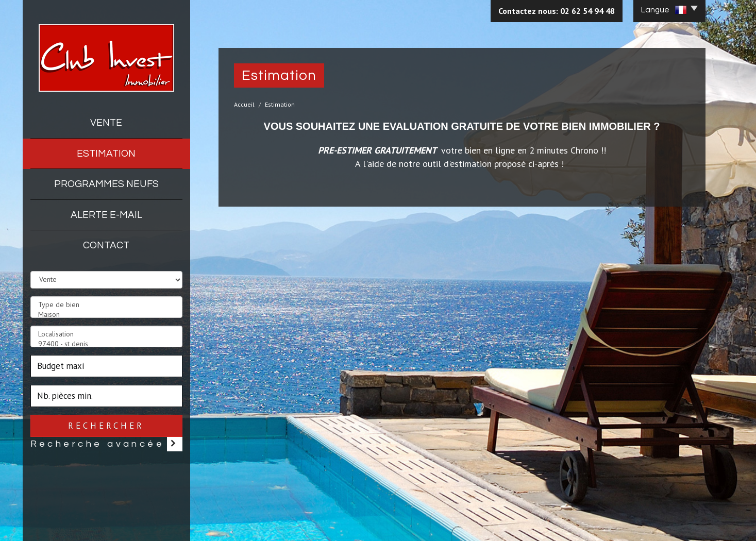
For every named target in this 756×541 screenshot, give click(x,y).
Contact (106, 245)
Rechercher (106, 426)
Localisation (106, 334)
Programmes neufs (106, 184)
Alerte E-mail (106, 215)
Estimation (106, 154)
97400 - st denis (106, 344)
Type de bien (106, 305)
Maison (106, 315)
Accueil (244, 104)
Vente (106, 123)
